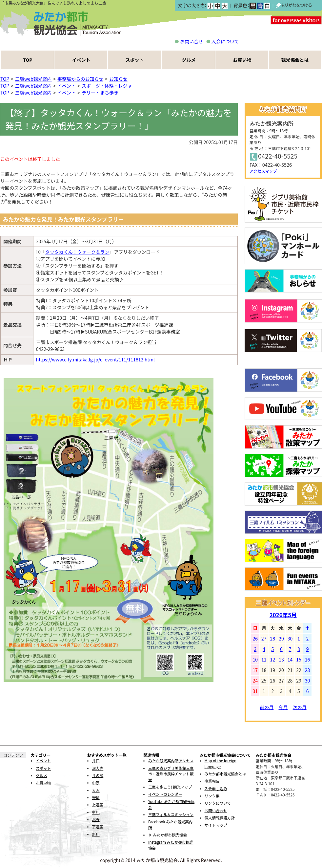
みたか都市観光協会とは (225, 774)
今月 (283, 707)
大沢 (96, 790)
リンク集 (212, 796)
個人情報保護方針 (220, 818)
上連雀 (98, 805)
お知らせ (118, 79)
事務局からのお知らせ (80, 79)
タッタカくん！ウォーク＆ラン (77, 252)
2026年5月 (283, 615)
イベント (81, 60)
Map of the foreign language (221, 763)
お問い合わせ (216, 811)
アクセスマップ (263, 171)
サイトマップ (216, 825)
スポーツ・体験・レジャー (109, 86)
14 (290, 660)
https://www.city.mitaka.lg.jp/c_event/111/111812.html (95, 359)
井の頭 (98, 775)
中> (217, 6)
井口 (96, 761)
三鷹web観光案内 (33, 79)
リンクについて (218, 803)
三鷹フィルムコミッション (171, 814)
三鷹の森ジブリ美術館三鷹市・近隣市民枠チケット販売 (171, 774)
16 (308, 660)
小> (210, 6)
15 (299, 660)
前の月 (267, 707)
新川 (96, 834)
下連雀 (98, 827)
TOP (28, 60)
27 (264, 639)
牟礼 (96, 812)
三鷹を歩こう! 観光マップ (170, 787)
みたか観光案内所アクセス (171, 761)
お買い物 (242, 60)
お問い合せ (191, 41)
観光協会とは (295, 60)
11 (264, 660)
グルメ (189, 60)
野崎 (96, 797)
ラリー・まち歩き (100, 93)
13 (281, 660)
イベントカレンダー (165, 794)
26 (255, 639)
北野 (96, 819)
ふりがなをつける (294, 6)
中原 (96, 783)
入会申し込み (216, 789)
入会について (225, 41)
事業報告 (212, 781)
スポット (135, 60)
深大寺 (98, 768)
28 (273, 639)
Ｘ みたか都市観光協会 (168, 835)
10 (255, 660)
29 (281, 639)
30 (290, 639)
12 (273, 660)
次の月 (300, 707)
